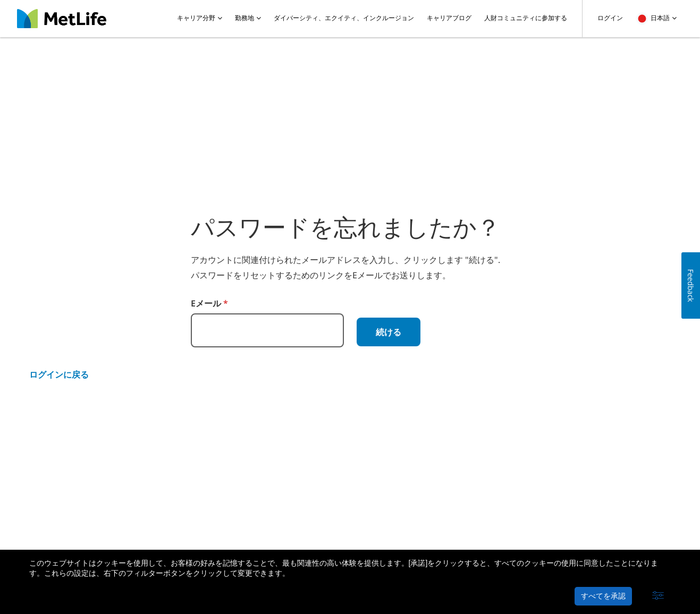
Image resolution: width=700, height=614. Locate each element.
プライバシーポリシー (166, 522)
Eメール (209, 304)
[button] (658, 596)
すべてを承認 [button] (603, 596)
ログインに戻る (59, 374)
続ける (389, 332)
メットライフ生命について (74, 522)
